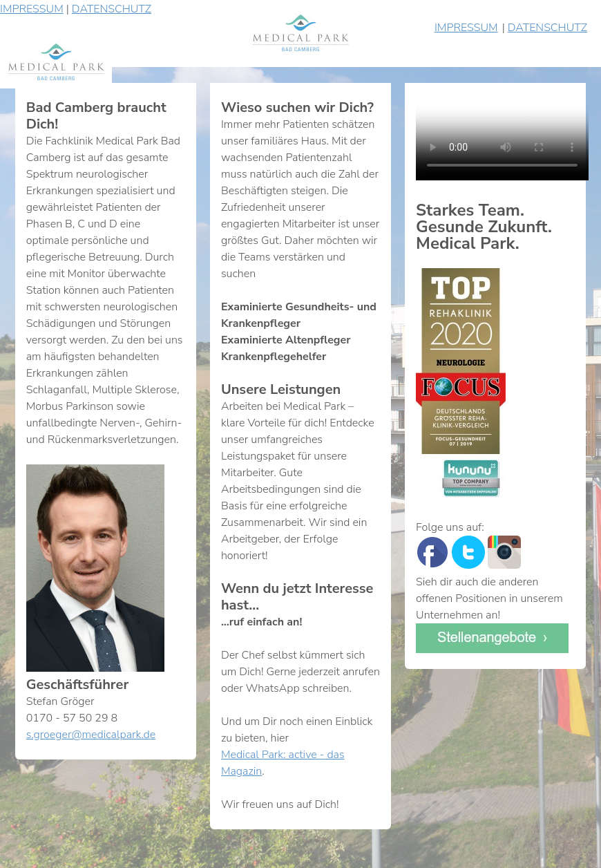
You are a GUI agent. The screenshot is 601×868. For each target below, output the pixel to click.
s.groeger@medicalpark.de (91, 735)
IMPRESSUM (32, 9)
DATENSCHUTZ (112, 9)
